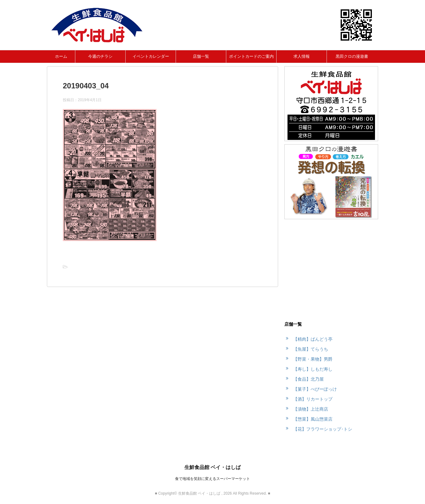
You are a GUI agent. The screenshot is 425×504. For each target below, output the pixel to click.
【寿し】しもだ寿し (313, 369)
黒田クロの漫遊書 (352, 56)
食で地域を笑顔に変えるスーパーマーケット (212, 479)
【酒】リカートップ (313, 399)
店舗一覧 (201, 56)
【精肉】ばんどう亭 (313, 339)
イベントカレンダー (151, 56)
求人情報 (302, 56)
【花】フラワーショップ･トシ (323, 429)
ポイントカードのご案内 (251, 56)
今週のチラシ (100, 56)
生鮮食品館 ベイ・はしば (212, 467)
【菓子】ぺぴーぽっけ (315, 389)
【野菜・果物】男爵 (313, 359)
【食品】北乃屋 (308, 379)
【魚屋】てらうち (311, 349)
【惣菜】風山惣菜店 (313, 419)
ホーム (61, 56)
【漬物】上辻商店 (311, 409)
